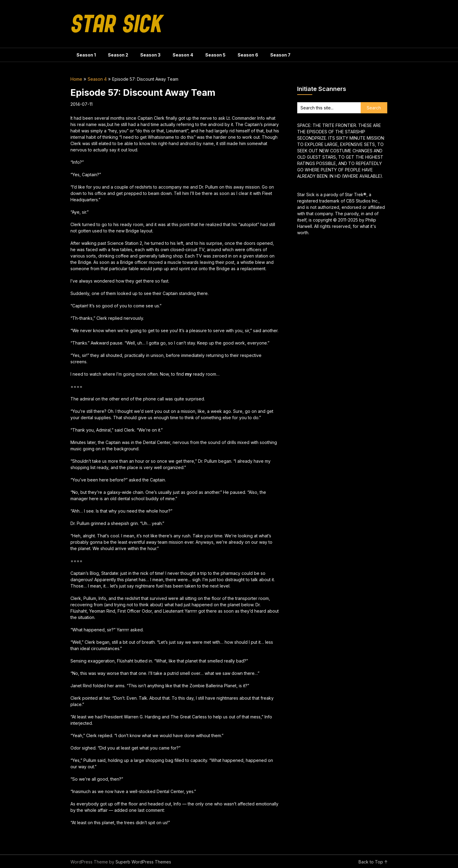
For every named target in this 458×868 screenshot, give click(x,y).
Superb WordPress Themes (143, 862)
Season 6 (248, 55)
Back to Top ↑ (373, 862)
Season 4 (183, 55)
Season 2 (118, 55)
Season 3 (150, 55)
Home (76, 79)
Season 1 (86, 55)
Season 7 (280, 55)
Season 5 (215, 55)
